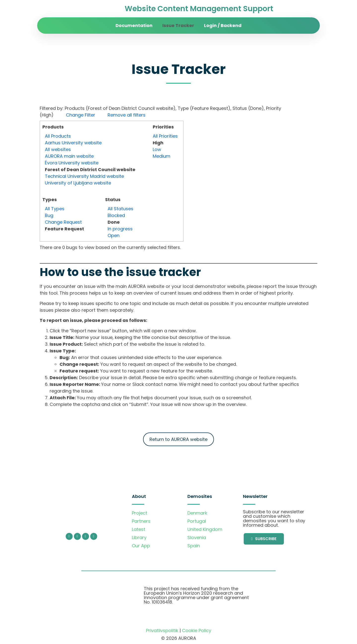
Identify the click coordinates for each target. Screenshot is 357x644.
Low (157, 149)
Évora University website (72, 163)
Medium (162, 156)
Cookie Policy (197, 630)
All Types (55, 209)
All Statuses (120, 209)
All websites (58, 149)
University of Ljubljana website (78, 183)
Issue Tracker (178, 25)
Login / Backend (223, 25)
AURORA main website (69, 156)
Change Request (63, 222)
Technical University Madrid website (84, 176)
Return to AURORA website (178, 439)
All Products (58, 136)
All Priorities (165, 136)
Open (114, 235)
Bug (49, 215)
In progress (120, 229)
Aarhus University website (73, 143)
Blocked (116, 215)
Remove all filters (127, 115)
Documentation (134, 25)
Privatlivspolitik (162, 630)
